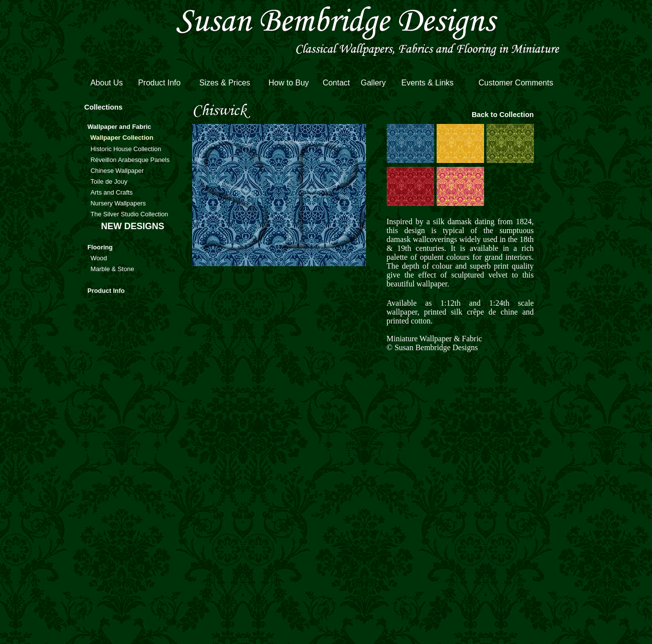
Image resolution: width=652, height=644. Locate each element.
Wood (99, 258)
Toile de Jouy (109, 181)
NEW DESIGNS (132, 226)
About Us (107, 83)
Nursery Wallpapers (118, 203)
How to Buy (288, 83)
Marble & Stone (112, 269)
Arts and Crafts (111, 192)
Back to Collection (503, 115)
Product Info (159, 83)
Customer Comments (516, 83)
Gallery (373, 83)
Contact (336, 83)
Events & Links (427, 83)
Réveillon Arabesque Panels (130, 160)
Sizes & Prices (224, 83)
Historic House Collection (126, 149)
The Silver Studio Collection (129, 214)
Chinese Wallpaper (117, 171)
